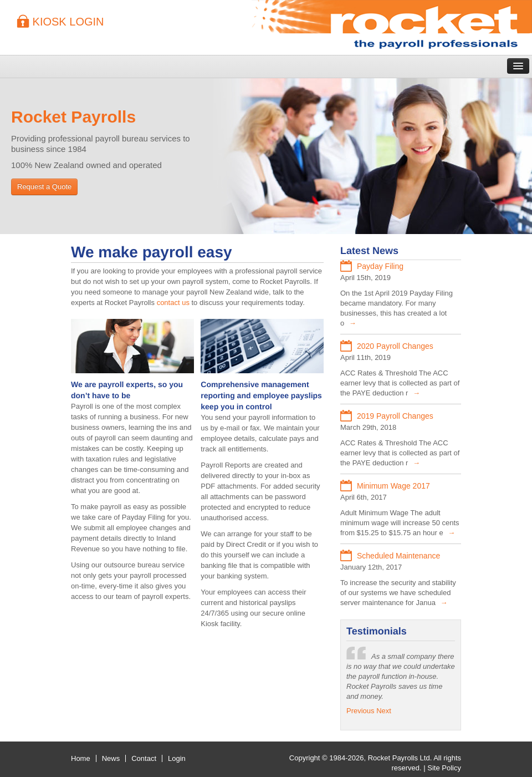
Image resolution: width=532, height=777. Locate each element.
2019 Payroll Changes (395, 416)
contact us (173, 303)
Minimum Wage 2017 (393, 486)
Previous (360, 711)
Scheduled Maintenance (398, 556)
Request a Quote (44, 187)
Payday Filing (380, 266)
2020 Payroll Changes (395, 346)
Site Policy (444, 768)
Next (384, 711)
